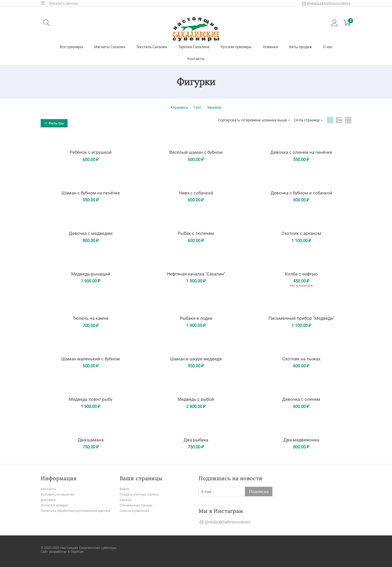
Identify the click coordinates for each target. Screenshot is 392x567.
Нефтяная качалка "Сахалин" (196, 274)
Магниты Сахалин (110, 47)
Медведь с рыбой (196, 399)
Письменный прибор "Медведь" (301, 318)
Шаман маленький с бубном (91, 359)
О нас (328, 47)
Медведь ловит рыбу (91, 399)
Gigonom (77, 551)
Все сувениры (71, 47)
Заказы (126, 500)
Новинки (270, 47)
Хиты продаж (300, 47)
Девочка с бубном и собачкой (301, 193)
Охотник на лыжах (301, 359)
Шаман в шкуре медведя (196, 359)
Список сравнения (135, 511)
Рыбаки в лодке (196, 318)
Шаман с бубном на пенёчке (91, 193)
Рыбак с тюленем (196, 233)
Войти (125, 489)
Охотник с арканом (301, 233)
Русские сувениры (236, 47)
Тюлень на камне (91, 318)
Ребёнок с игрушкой (91, 152)
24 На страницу (308, 120)
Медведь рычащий (91, 274)
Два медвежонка (301, 440)
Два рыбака (196, 440)
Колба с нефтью (301, 274)
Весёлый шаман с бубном (196, 152)
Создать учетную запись (141, 494)
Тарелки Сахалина (194, 47)
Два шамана (91, 440)
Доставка (49, 500)
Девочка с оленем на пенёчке (301, 152)
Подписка (259, 491)
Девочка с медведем (91, 233)
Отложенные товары (137, 505)
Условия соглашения (59, 494)
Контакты (196, 59)
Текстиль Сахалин (152, 47)
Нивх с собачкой (196, 193)
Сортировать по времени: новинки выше (254, 120)
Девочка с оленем (301, 399)
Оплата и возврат (56, 505)
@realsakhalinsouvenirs (326, 3)
